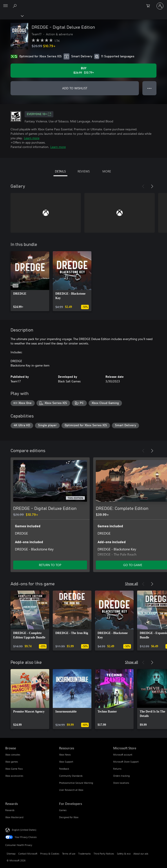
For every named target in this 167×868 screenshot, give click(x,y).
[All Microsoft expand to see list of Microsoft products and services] (5, 6)
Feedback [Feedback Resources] (64, 769)
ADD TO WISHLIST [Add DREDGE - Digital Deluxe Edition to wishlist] (75, 88)
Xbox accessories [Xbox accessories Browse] (14, 776)
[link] (30, 281)
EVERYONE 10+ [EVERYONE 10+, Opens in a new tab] (39, 114)
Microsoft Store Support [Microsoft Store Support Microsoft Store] (126, 762)
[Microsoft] (83, 3)
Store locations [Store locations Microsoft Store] (121, 783)
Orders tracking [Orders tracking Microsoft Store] (121, 776)
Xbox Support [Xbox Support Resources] (66, 762)
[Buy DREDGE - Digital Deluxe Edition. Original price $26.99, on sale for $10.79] (83, 71)
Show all (132, 583)
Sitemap (11, 854)
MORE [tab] (107, 171)
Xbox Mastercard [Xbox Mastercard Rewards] (14, 817)
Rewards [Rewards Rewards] (10, 810)
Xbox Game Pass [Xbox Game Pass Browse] (14, 769)
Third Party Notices (104, 854)
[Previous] (143, 186)
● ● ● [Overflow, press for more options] (150, 88)
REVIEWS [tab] (84, 171)
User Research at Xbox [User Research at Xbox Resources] (71, 790)
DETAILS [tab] (60, 171)
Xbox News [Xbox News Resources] (65, 755)
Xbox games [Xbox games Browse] (12, 762)
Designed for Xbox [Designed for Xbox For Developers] (69, 817)
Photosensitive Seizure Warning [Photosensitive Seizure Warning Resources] (76, 783)
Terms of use (69, 854)
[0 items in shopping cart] (149, 6)
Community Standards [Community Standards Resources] (71, 776)
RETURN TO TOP (50, 565)
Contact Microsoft (28, 854)
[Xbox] (12, 16)
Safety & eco (124, 854)
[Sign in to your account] (160, 6)
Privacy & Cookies (50, 854)
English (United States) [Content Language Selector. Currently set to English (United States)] (24, 830)
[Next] (152, 186)
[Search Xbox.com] (15, 6)
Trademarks (84, 854)
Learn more (32, 138)
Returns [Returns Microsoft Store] (117, 769)
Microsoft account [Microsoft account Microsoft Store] (123, 755)
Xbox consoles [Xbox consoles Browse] (13, 755)
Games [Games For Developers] (63, 810)
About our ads (141, 854)
